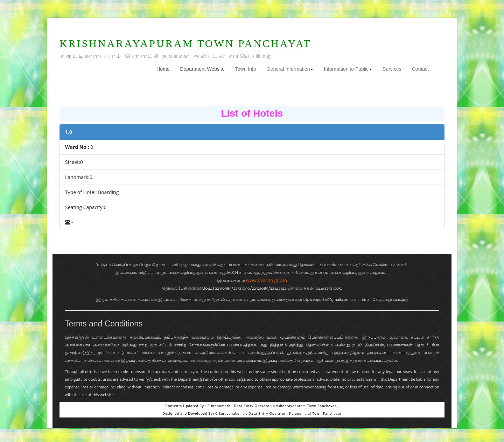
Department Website (202, 69)
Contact (420, 69)
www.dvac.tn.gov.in (267, 280)
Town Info (246, 69)
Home (166, 68)
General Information (290, 69)
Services (392, 69)
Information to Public (348, 69)
